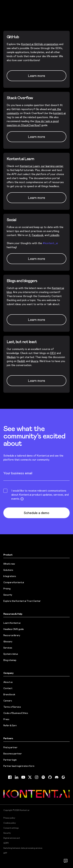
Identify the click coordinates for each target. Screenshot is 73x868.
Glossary (8, 641)
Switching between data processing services (23, 848)
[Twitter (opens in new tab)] (30, 777)
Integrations (10, 576)
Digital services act (12, 838)
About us (8, 682)
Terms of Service (12, 707)
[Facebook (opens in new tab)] (10, 777)
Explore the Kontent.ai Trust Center (22, 601)
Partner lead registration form (19, 766)
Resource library (12, 635)
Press (6, 719)
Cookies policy (10, 823)
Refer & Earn (10, 725)
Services (8, 648)
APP (5, 853)
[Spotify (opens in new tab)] (43, 777)
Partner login (10, 760)
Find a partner (10, 747)
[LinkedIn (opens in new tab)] (17, 777)
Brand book (9, 694)
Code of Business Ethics (16, 713)
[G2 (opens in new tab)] (63, 777)
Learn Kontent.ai (12, 623)
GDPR (6, 843)
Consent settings (11, 828)
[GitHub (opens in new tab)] (50, 777)
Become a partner (13, 754)
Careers (8, 701)
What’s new (9, 564)
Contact (8, 688)
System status (11, 654)
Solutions (8, 570)
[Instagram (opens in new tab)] (37, 777)
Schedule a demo (36, 513)
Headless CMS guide (14, 629)
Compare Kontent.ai (14, 582)
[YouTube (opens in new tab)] (23, 777)
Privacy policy (9, 818)
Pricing (7, 589)
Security (8, 595)
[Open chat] (66, 861)
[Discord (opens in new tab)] (57, 777)
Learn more (36, 320)
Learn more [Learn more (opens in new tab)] (36, 76)
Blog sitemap (10, 660)
